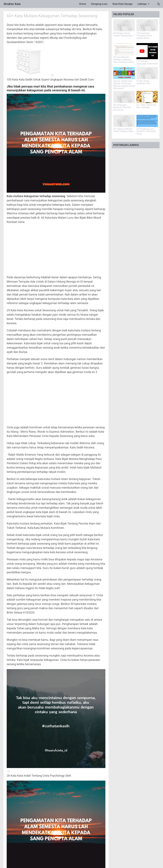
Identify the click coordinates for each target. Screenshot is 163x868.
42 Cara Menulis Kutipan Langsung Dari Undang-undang (123, 60)
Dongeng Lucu (99, 4)
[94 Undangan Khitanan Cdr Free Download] (124, 97)
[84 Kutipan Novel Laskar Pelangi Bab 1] (124, 25)
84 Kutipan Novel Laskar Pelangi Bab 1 (124, 34)
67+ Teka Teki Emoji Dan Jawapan (146, 106)
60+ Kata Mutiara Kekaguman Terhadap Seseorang (53, 16)
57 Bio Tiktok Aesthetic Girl (143, 82)
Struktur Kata (12, 4)
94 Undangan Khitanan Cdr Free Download (122, 107)
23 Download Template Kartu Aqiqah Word (144, 36)
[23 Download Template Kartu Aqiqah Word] (147, 25)
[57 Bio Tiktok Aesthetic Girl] (147, 73)
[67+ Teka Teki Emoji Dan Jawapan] (147, 97)
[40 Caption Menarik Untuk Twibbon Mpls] (124, 121)
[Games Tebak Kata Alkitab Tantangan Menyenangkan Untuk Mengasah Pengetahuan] (124, 73)
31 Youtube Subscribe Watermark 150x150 (147, 64)
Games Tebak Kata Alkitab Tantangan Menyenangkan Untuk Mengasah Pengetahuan (124, 86)
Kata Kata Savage (123, 4)
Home (83, 4)
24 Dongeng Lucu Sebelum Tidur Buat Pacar (146, 131)
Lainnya (144, 4)
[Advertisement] (56, 250)
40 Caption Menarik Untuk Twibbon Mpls (123, 130)
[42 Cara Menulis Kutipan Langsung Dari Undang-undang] (124, 49)
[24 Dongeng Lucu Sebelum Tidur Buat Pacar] (147, 121)
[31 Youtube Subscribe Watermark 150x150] (147, 51)
